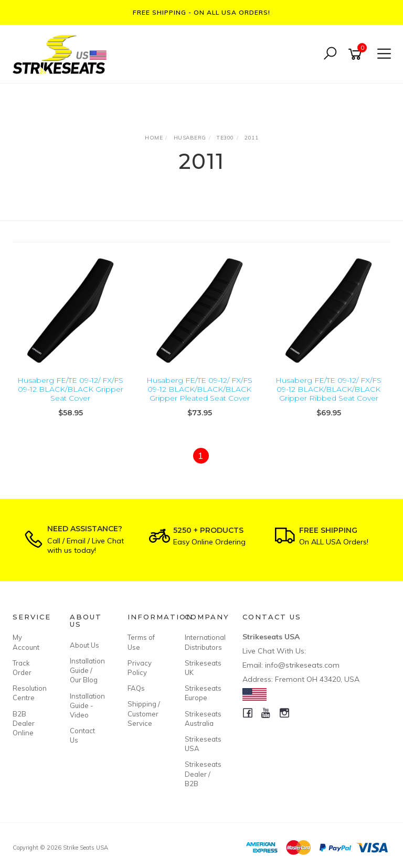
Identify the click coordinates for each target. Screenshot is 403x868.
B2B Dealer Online (24, 723)
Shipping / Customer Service (144, 713)
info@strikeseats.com (302, 665)
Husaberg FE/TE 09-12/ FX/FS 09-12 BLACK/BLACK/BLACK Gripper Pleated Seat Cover (199, 389)
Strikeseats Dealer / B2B (201, 774)
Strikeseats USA (201, 744)
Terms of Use (141, 642)
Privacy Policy (140, 668)
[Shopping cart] (357, 54)
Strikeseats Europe (201, 693)
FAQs (136, 688)
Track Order (22, 668)
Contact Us (82, 735)
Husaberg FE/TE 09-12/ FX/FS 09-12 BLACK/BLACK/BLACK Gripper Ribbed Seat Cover (328, 389)
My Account (26, 642)
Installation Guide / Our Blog (87, 670)
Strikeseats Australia (201, 719)
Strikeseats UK (201, 668)
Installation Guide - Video (87, 705)
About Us (84, 645)
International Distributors (201, 642)
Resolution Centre (29, 693)
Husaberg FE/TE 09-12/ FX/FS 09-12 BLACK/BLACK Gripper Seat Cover (70, 389)
